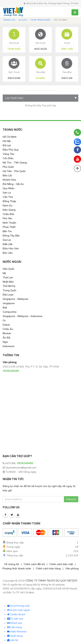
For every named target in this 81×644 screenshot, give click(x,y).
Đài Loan (8, 295)
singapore (9, 303)
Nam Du (8, 205)
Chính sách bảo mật (61, 564)
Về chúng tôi (12, 564)
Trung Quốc (10, 290)
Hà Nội (7, 141)
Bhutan (7, 333)
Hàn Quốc (9, 269)
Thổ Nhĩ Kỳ (9, 286)
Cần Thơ (8, 197)
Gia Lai (7, 240)
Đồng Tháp (9, 201)
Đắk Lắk (8, 244)
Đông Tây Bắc (11, 236)
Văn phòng (72, 568)
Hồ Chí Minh (10, 137)
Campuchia (10, 312)
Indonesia (8, 346)
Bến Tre (7, 231)
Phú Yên (7, 218)
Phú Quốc (8, 167)
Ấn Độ (6, 338)
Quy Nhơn (9, 188)
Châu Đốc (9, 214)
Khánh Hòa (9, 180)
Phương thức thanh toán (17, 568)
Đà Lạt (7, 145)
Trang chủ (9, 20)
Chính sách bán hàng (48, 568)
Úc (4, 320)
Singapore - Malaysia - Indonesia (22, 316)
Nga (5, 342)
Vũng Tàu (8, 154)
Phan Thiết (9, 227)
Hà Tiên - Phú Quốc (14, 171)
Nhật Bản (8, 282)
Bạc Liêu (8, 253)
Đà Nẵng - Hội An (13, 184)
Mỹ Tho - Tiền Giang (15, 163)
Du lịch (23, 20)
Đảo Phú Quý (11, 150)
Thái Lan (8, 277)
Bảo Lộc (7, 175)
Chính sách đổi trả (34, 564)
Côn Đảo (8, 158)
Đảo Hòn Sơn (11, 248)
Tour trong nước (40, 20)
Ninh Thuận (9, 223)
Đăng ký (71, 499)
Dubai (6, 325)
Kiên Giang (9, 210)
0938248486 (25, 463)
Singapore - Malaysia (15, 299)
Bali (5, 308)
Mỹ (4, 273)
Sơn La (7, 193)
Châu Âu (8, 329)
